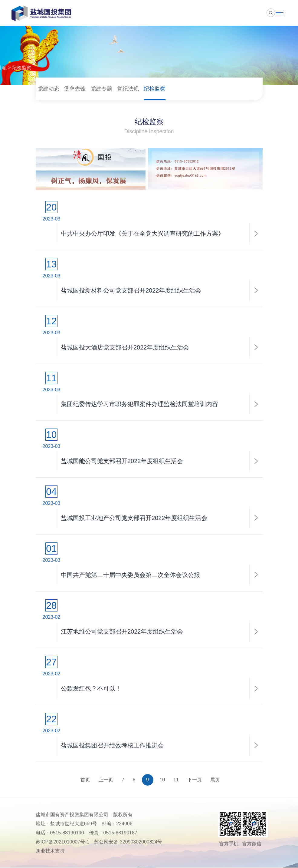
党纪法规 (128, 89)
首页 (85, 780)
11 (176, 780)
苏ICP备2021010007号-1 (63, 842)
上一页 (106, 780)
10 (162, 780)
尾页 (215, 780)
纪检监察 (22, 68)
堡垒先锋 (75, 89)
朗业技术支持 (50, 851)
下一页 (195, 780)
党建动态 (48, 89)
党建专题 (101, 89)
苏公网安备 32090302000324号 (128, 842)
